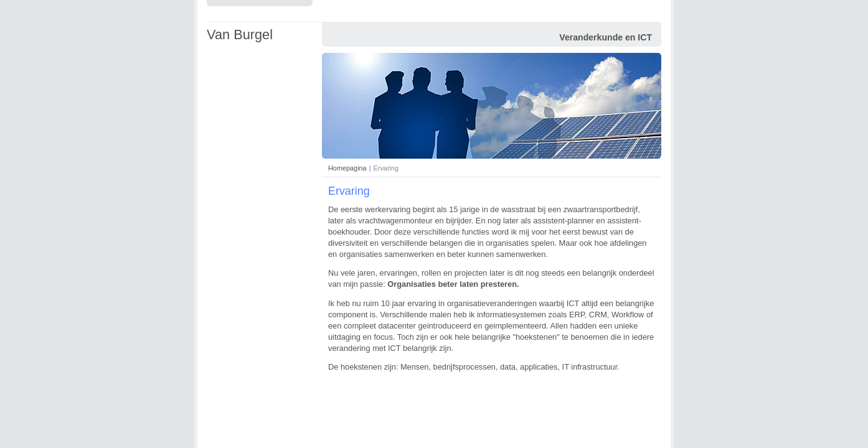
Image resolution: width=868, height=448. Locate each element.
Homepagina (347, 168)
